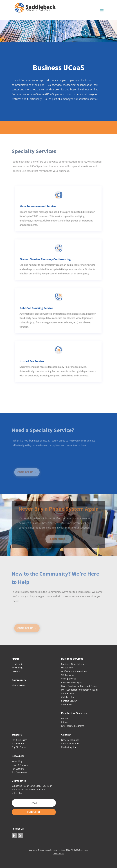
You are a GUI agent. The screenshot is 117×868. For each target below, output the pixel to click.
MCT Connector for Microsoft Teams (80, 690)
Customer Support (71, 743)
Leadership (17, 664)
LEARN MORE (57, 539)
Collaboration (68, 697)
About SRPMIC (19, 685)
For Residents (19, 743)
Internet (65, 722)
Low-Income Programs (73, 726)
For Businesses (19, 740)
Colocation (67, 704)
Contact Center (69, 701)
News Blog (17, 668)
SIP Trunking (68, 675)
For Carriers (18, 769)
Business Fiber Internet (73, 664)
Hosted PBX (67, 668)
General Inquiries (70, 740)
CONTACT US (27, 472)
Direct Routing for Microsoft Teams (79, 686)
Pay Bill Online (19, 747)
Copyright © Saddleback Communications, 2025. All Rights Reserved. (59, 850)
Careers (16, 671)
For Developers (19, 772)
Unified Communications (74, 671)
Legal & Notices (20, 765)
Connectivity (67, 693)
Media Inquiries (69, 747)
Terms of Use (59, 854)
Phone (64, 718)
